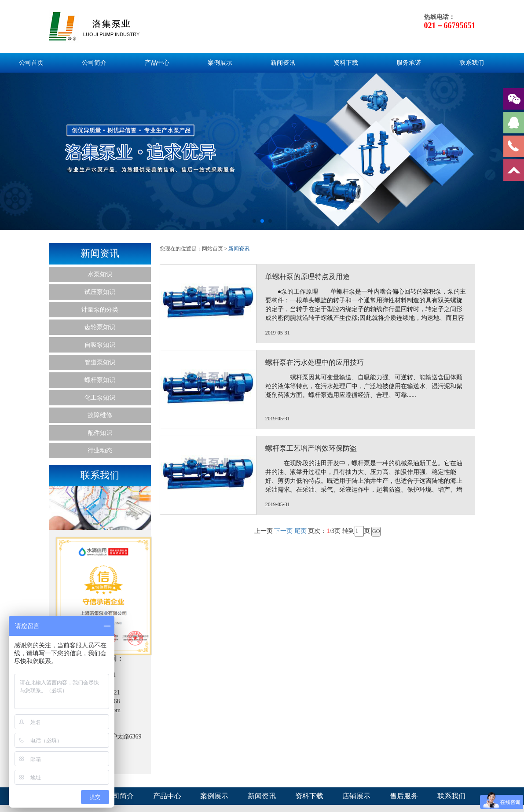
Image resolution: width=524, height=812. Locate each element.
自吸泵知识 (100, 345)
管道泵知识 (100, 362)
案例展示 (220, 63)
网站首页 (213, 249)
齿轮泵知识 (100, 327)
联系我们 (472, 63)
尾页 (300, 749)
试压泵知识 (100, 292)
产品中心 (157, 63)
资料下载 (346, 63)
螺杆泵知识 (100, 380)
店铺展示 (356, 796)
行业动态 (100, 450)
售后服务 (404, 796)
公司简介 (94, 63)
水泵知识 (100, 274)
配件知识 (100, 433)
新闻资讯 (283, 63)
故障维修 (100, 415)
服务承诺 (409, 63)
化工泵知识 (100, 398)
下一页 (283, 749)
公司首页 (31, 63)
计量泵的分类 (100, 310)
